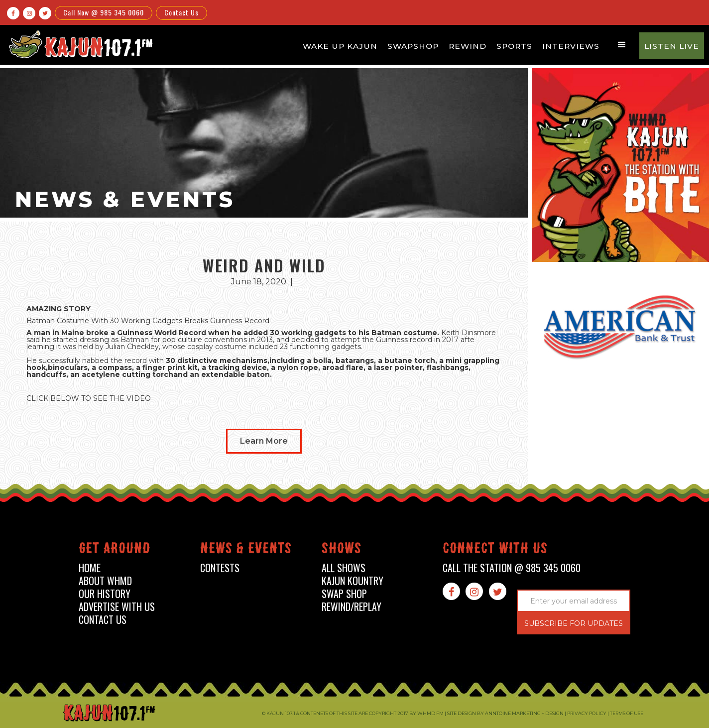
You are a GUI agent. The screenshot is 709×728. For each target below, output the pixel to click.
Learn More (264, 441)
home (90, 568)
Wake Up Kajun (340, 46)
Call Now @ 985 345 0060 (104, 12)
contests (220, 568)
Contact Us (181, 12)
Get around (115, 550)
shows (342, 550)
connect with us (495, 550)
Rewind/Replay (352, 607)
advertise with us (117, 607)
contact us (103, 620)
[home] (79, 44)
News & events (246, 550)
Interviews (571, 46)
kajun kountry (353, 581)
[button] (622, 45)
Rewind (468, 46)
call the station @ (512, 568)
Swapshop (413, 46)
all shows (344, 568)
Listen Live (672, 46)
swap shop (344, 594)
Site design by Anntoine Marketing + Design (505, 713)
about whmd (105, 581)
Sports (514, 46)
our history (105, 594)
